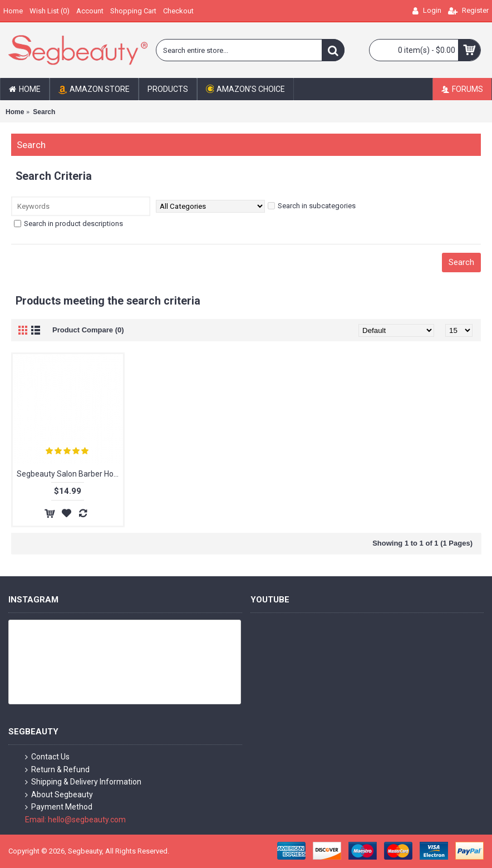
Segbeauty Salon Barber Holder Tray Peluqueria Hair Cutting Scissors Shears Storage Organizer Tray (70, 474)
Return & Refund (57, 770)
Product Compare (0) (88, 330)
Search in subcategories (312, 206)
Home (15, 112)
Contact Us (47, 757)
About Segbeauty (59, 795)
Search (44, 112)
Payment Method (59, 807)
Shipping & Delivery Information (83, 782)
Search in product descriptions (68, 224)
